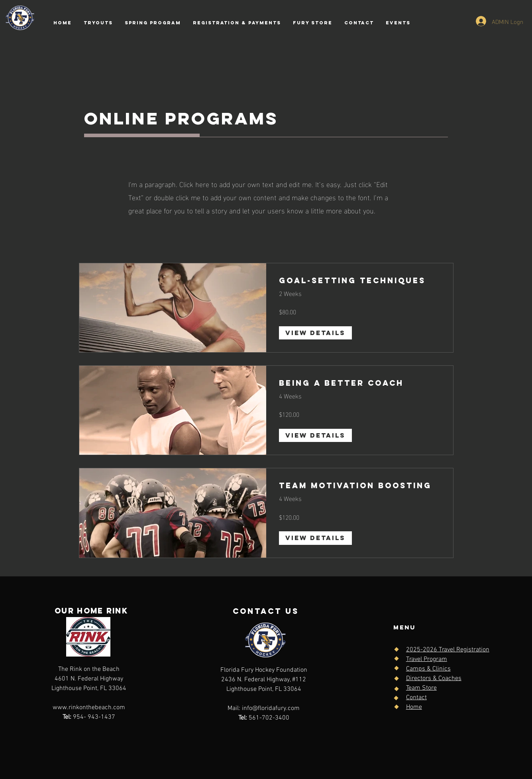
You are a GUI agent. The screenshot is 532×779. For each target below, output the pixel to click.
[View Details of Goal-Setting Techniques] (315, 333)
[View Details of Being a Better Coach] (315, 436)
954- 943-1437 (89, 717)
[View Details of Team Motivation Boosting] (315, 538)
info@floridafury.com (271, 708)
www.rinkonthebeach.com (89, 708)
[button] (237, 23)
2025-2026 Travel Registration (448, 650)
